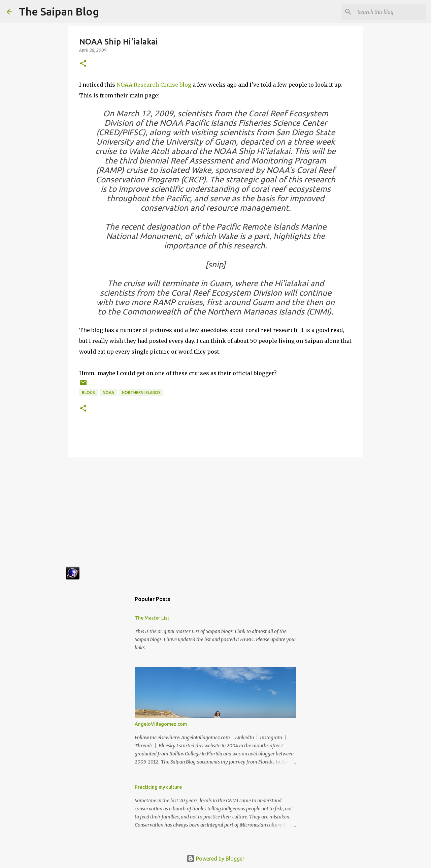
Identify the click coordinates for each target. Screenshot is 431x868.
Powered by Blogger (215, 859)
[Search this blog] (390, 12)
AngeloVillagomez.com (161, 724)
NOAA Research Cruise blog (154, 85)
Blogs (88, 393)
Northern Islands (141, 393)
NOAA (108, 393)
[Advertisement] (215, 514)
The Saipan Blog (59, 11)
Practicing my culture (158, 787)
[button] (83, 64)
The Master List (152, 618)
